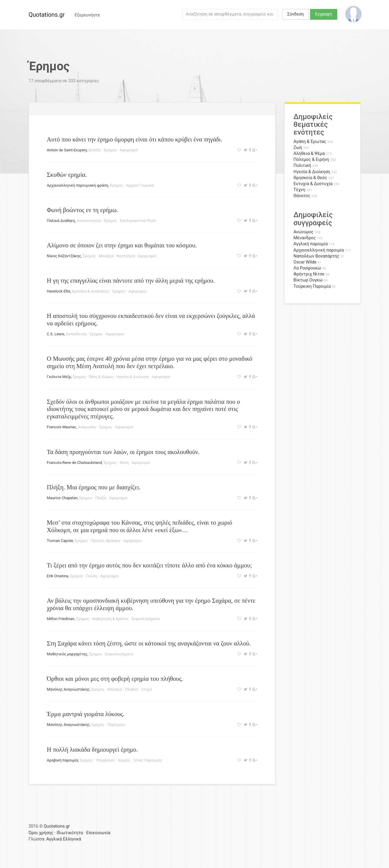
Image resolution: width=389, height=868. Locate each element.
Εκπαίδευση (76, 334)
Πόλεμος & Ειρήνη (311, 160)
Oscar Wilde (305, 262)
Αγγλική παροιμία (311, 244)
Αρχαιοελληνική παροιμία (319, 250)
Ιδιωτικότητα (70, 833)
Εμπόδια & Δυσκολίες (91, 291)
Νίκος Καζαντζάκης (64, 256)
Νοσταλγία (126, 256)
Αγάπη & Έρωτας (310, 142)
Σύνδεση (296, 14)
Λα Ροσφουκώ (308, 268)
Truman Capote (60, 541)
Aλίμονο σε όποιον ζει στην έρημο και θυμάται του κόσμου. (122, 245)
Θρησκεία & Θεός (310, 178)
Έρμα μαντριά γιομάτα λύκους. (86, 714)
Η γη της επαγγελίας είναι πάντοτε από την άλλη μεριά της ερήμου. (131, 280)
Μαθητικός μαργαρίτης (67, 654)
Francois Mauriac (62, 427)
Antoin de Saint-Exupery (67, 150)
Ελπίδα (95, 150)
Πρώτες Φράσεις (106, 541)
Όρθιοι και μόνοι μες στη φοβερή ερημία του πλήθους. (115, 679)
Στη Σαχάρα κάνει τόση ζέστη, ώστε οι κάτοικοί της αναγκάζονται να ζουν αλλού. (149, 643)
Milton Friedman (61, 619)
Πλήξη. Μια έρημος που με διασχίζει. (94, 487)
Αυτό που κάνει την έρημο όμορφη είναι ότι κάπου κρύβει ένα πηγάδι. (135, 139)
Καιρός (124, 760)
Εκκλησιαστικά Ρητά (138, 221)
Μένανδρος (305, 238)
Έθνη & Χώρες (101, 377)
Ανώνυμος (304, 232)
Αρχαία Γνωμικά (140, 185)
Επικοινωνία (98, 833)
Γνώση (92, 576)
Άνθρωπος (87, 427)
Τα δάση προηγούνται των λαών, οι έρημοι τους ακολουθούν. (123, 452)
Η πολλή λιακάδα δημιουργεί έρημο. (92, 749)
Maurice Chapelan (62, 498)
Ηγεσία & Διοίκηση (133, 377)
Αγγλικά (54, 839)
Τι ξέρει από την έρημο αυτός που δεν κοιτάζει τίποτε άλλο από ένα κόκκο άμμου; (150, 565)
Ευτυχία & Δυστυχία (313, 184)
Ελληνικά (72, 839)
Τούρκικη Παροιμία (312, 286)
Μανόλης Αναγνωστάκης (68, 689)
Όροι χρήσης (41, 833)
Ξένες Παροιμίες (148, 760)
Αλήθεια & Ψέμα (309, 154)
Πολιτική (302, 166)
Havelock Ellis (59, 291)
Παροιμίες (116, 725)
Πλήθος (132, 689)
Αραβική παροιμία (62, 760)
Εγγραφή (324, 14)
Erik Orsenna (58, 576)
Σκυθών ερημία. (67, 175)
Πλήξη (101, 498)
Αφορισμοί (129, 150)
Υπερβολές (105, 760)
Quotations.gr (47, 15)
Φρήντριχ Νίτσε (309, 274)
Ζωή (298, 148)
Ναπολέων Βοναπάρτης (316, 256)
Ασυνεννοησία (89, 221)
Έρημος (110, 150)
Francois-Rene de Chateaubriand (74, 463)
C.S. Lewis (56, 334)
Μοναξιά (106, 256)
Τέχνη (299, 190)
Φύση (124, 463)
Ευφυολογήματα (146, 619)
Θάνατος (302, 196)
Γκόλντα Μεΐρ (59, 377)
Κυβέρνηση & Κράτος (110, 619)
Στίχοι (147, 689)
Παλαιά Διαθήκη (61, 221)
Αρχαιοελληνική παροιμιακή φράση (78, 185)
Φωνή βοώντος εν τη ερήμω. (83, 210)
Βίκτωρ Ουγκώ (308, 280)
